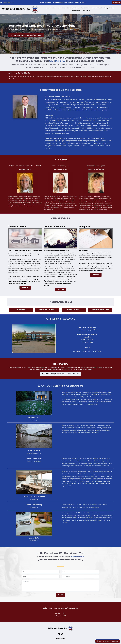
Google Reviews (109, 8)
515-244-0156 (9, 2)
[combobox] (63, 577)
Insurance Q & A (97, 8)
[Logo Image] (20, 9)
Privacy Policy (60, 639)
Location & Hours (73, 8)
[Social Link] (59, 634)
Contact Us (86, 11)
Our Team (62, 8)
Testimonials (76, 11)
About (55, 8)
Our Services (85, 8)
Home (49, 8)
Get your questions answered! (108, 641)
